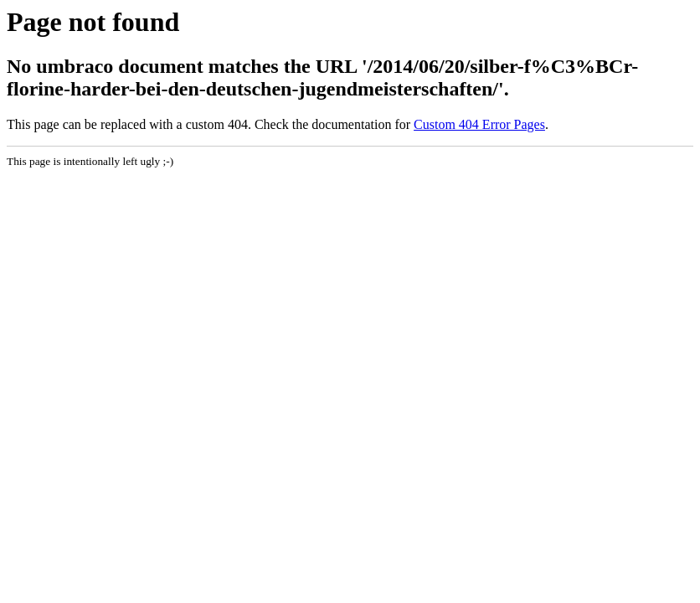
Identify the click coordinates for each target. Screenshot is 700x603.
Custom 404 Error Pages (479, 124)
